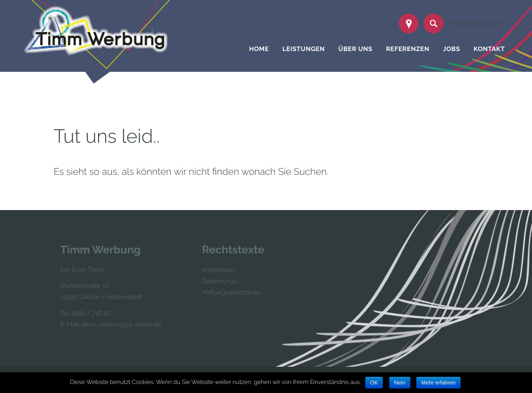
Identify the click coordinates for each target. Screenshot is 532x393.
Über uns (355, 49)
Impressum (218, 270)
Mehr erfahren (438, 383)
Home (259, 49)
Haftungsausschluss (231, 293)
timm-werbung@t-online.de (121, 325)
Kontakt (489, 49)
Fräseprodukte (475, 23)
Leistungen (304, 49)
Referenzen (408, 49)
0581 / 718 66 (91, 313)
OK (374, 383)
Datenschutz (220, 281)
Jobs (452, 49)
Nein (400, 383)
